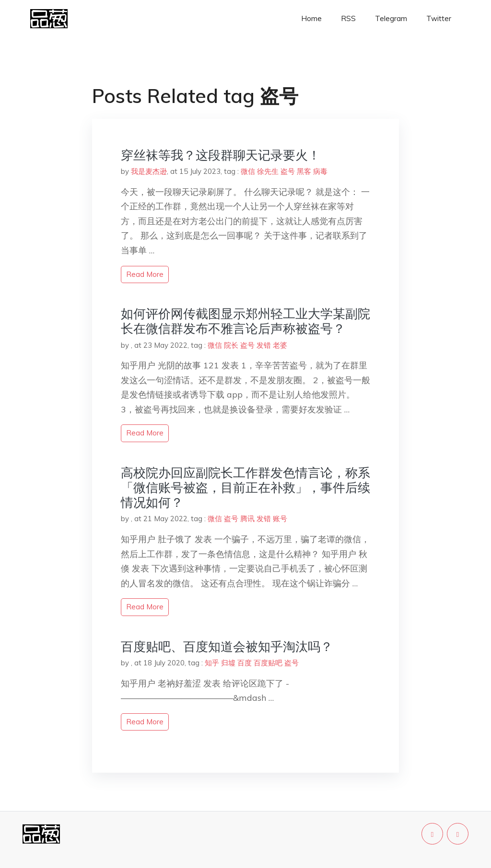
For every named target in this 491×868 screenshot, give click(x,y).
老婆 (280, 345)
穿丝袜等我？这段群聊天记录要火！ (221, 155)
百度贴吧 (268, 663)
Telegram (391, 18)
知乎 (212, 663)
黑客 (304, 171)
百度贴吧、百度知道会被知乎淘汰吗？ (227, 646)
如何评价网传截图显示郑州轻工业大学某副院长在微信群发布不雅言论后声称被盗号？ (245, 321)
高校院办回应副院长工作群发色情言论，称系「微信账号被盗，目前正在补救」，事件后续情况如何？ (245, 487)
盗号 (288, 171)
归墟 (228, 663)
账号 (280, 519)
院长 (231, 345)
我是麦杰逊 (149, 171)
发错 (264, 345)
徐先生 (268, 171)
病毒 (320, 171)
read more (145, 274)
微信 (248, 171)
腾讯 (247, 519)
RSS (348, 18)
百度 (245, 663)
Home (311, 18)
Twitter (439, 18)
